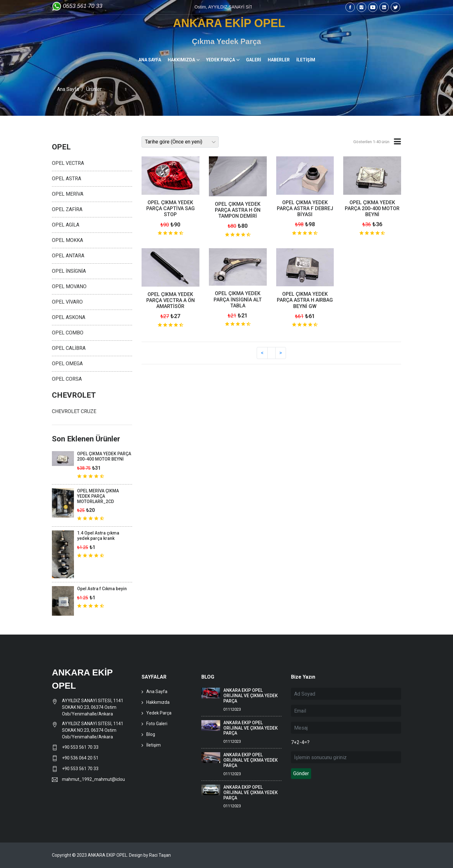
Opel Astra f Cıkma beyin (102, 589)
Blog (151, 734)
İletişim (154, 745)
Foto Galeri (157, 724)
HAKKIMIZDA (181, 60)
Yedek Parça (159, 713)
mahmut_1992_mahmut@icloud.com (93, 779)
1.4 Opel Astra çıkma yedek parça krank (98, 536)
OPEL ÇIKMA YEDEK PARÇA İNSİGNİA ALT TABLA (238, 299)
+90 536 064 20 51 (80, 758)
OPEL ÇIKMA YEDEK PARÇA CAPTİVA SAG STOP (171, 208)
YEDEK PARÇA (221, 60)
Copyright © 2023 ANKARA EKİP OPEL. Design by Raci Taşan (111, 855)
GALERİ (254, 60)
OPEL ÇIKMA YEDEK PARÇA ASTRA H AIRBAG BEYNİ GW (305, 300)
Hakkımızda (158, 702)
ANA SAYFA (150, 60)
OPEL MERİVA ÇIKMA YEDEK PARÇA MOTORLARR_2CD (98, 496)
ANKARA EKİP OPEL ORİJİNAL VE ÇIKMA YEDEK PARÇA (251, 696)
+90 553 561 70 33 (81, 747)
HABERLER (279, 60)
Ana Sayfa (68, 89)
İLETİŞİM (306, 60)
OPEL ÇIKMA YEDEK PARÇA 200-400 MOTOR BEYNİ (372, 208)
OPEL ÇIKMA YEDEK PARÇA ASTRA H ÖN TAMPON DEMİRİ (238, 210)
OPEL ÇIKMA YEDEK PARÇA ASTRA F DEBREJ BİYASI (305, 208)
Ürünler (94, 89)
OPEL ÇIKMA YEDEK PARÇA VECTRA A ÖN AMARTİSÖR (171, 300)
